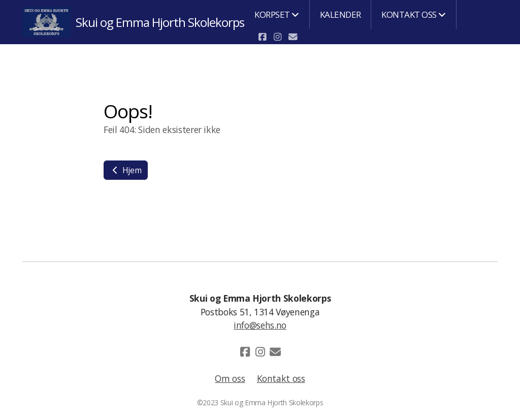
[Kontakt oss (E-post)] (292, 37)
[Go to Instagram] (277, 37)
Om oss (230, 378)
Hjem (126, 170)
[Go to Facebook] (262, 37)
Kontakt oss (281, 378)
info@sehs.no (260, 325)
